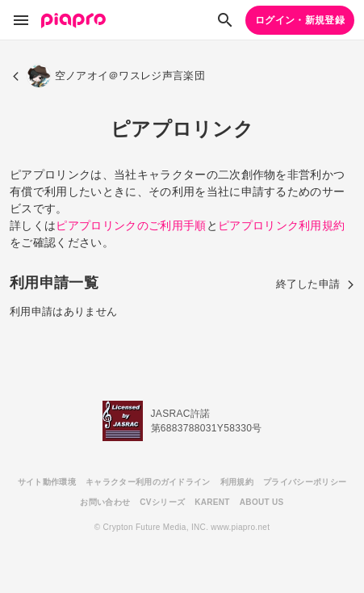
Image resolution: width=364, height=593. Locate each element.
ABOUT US (262, 502)
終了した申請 (316, 284)
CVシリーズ (162, 502)
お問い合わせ (105, 502)
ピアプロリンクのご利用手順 (131, 225)
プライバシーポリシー (305, 482)
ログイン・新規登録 (300, 20)
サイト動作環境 (47, 482)
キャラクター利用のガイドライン (148, 482)
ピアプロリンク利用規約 (282, 225)
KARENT (212, 502)
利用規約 (237, 482)
